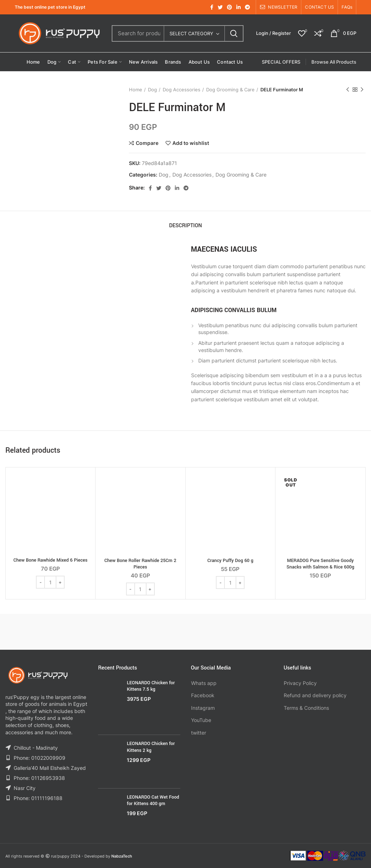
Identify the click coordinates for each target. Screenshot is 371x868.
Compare (147, 143)
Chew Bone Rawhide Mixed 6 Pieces (50, 560)
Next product (362, 90)
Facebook (203, 695)
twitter (199, 733)
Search (234, 33)
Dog (152, 90)
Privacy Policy (300, 683)
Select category (191, 33)
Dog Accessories (182, 90)
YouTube (201, 720)
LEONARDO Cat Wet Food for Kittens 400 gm (153, 800)
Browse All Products (334, 62)
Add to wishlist (191, 143)
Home (136, 90)
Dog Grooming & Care (230, 90)
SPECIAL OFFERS (281, 62)
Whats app (204, 683)
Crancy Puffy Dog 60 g (230, 561)
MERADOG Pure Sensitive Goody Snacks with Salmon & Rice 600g (321, 564)
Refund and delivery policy (315, 695)
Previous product (348, 90)
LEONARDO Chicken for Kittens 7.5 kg (151, 686)
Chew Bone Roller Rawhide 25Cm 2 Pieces (140, 564)
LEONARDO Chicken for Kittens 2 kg (151, 747)
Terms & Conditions (306, 708)
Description (186, 226)
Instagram (203, 708)
